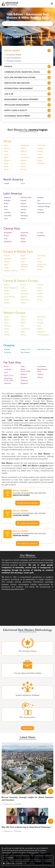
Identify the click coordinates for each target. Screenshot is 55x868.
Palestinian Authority (24, 265)
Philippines (24, 380)
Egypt (6, 157)
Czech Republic (9, 297)
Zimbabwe (41, 163)
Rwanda (23, 166)
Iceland (23, 320)
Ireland (23, 323)
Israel (6, 265)
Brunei (6, 366)
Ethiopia (7, 160)
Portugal (40, 323)
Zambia (40, 160)
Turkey (40, 262)
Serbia (39, 291)
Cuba (6, 219)
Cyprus (6, 323)
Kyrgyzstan (24, 233)
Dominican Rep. (26, 198)
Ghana (6, 166)
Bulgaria (7, 291)
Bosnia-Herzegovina (11, 288)
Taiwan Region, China (42, 370)
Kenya (6, 169)
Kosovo (23, 285)
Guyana (23, 204)
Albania (7, 285)
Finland (6, 329)
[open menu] (52, 4)
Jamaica (23, 210)
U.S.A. (23, 183)
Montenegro (25, 300)
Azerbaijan (8, 259)
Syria (39, 259)
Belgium (7, 320)
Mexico (23, 213)
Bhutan (6, 236)
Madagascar (25, 145)
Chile (6, 210)
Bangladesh (8, 233)
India (6, 239)
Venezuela (41, 213)
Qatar (23, 270)
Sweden (40, 329)
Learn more (27, 728)
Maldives (24, 236)
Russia (39, 288)
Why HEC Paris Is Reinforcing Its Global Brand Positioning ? (27, 827)
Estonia (6, 300)
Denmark (7, 326)
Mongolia (24, 377)
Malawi (23, 148)
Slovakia (40, 294)
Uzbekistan (41, 236)
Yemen (40, 270)
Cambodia (8, 370)
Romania (40, 285)
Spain (39, 326)
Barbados (7, 201)
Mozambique (25, 157)
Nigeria (23, 163)
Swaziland (41, 148)
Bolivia (6, 204)
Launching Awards (14, 58)
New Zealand (25, 352)
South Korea (41, 366)
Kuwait (23, 256)
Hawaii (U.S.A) (25, 349)
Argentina (7, 198)
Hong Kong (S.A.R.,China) (9, 379)
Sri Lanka (40, 233)
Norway (40, 320)
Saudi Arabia (42, 256)
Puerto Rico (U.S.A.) (44, 204)
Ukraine (40, 300)
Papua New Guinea (44, 349)
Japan (23, 366)
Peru (39, 201)
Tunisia (40, 154)
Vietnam (40, 377)
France (6, 332)
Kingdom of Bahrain (11, 271)
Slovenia (40, 297)
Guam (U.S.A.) (9, 376)
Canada (7, 183)
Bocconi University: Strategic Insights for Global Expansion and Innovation (27, 799)
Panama (23, 219)
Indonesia (7, 383)
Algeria (6, 145)
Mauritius (24, 151)
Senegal (23, 169)
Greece (23, 317)
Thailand (40, 374)
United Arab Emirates (41, 265)
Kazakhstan (8, 242)
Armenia (7, 256)
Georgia (7, 262)
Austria (6, 317)
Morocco (24, 154)
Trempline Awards (14, 61)
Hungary (7, 303)
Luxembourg (25, 329)
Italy (22, 326)
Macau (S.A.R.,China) (25, 370)
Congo (6, 154)
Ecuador (23, 201)
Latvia (23, 288)
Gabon (6, 163)
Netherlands (41, 317)
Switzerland (41, 332)
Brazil (6, 206)
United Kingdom (43, 335)
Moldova (24, 297)
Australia (7, 349)
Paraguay (40, 198)
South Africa (41, 145)
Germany (7, 335)
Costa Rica (8, 216)
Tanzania (40, 151)
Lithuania (24, 291)
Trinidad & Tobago (44, 206)
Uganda (40, 157)
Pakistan (23, 242)
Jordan (6, 268)
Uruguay (40, 210)
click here (43, 853)
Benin (6, 151)
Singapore (24, 383)
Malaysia (24, 374)
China (6, 372)
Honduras (24, 206)
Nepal (23, 239)
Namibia (23, 160)
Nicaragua (24, 216)
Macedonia (24, 294)
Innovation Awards (14, 55)
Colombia (7, 213)
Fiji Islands (7, 352)
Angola (6, 148)
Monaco (23, 335)
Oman (23, 262)
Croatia (6, 294)
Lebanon (24, 259)
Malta (23, 332)
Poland (23, 303)
